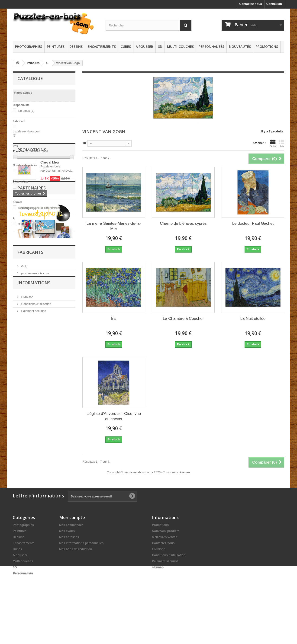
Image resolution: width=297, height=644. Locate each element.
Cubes (126, 46)
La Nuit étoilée (253, 319)
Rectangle (27, 208)
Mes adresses (69, 578)
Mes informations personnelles (81, 585)
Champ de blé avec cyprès (183, 223)
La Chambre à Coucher (183, 319)
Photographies (29, 46)
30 (22, 171)
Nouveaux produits (166, 572)
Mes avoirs (67, 572)
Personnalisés (211, 46)
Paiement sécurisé (33, 501)
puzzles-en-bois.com (35, 457)
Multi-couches (180, 46)
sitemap (158, 609)
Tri (84, 143)
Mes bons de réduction (76, 591)
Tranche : (19, 151)
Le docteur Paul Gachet (253, 223)
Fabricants (30, 438)
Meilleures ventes (165, 578)
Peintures (56, 46)
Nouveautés (240, 46)
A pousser (144, 46)
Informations (34, 475)
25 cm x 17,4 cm (26, 192)
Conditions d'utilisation (36, 494)
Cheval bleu (50, 258)
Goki (24, 450)
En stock (26, 111)
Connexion (274, 4)
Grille (273, 144)
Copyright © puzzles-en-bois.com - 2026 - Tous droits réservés (148, 514)
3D (160, 46)
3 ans (24, 224)
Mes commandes (71, 566)
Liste (281, 144)
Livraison (27, 487)
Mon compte (72, 559)
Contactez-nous (251, 4)
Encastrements (102, 46)
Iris (114, 319)
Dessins (76, 46)
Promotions (267, 46)
